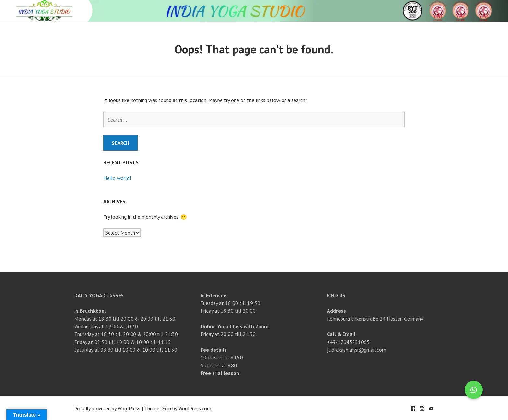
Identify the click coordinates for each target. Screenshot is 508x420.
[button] (474, 390)
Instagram (422, 408)
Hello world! (117, 178)
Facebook (413, 408)
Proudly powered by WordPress (107, 408)
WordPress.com (195, 408)
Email (431, 408)
